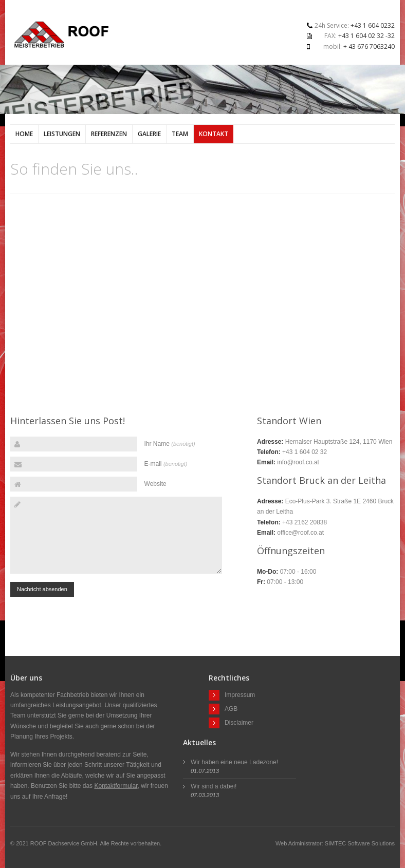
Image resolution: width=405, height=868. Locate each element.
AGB (231, 708)
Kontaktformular (116, 786)
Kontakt (214, 134)
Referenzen (109, 134)
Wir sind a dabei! (214, 786)
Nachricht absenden (42, 589)
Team (180, 134)
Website (155, 484)
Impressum (240, 694)
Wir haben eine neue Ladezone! (234, 762)
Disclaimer (239, 722)
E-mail (166, 464)
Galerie (149, 134)
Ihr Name (170, 444)
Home (24, 134)
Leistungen (62, 134)
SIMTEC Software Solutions (360, 843)
